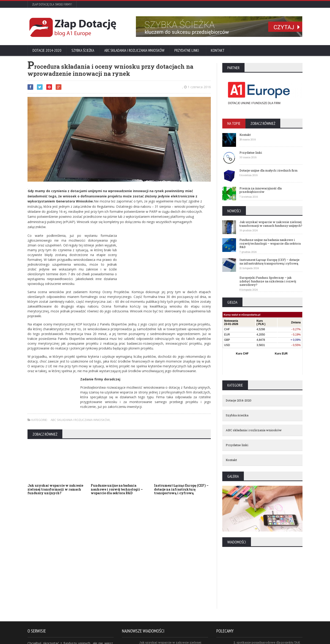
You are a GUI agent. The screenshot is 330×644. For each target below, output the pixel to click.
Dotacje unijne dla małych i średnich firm (269, 170)
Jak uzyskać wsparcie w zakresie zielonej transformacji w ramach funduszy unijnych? (55, 489)
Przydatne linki (188, 50)
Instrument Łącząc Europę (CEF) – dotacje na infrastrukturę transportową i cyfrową (181, 489)
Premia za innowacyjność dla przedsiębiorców (261, 190)
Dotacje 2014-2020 (47, 50)
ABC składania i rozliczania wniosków (134, 50)
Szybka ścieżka (83, 50)
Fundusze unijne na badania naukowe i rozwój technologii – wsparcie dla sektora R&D (117, 489)
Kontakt (218, 50)
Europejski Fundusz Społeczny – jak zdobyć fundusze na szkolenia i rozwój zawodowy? (268, 281)
